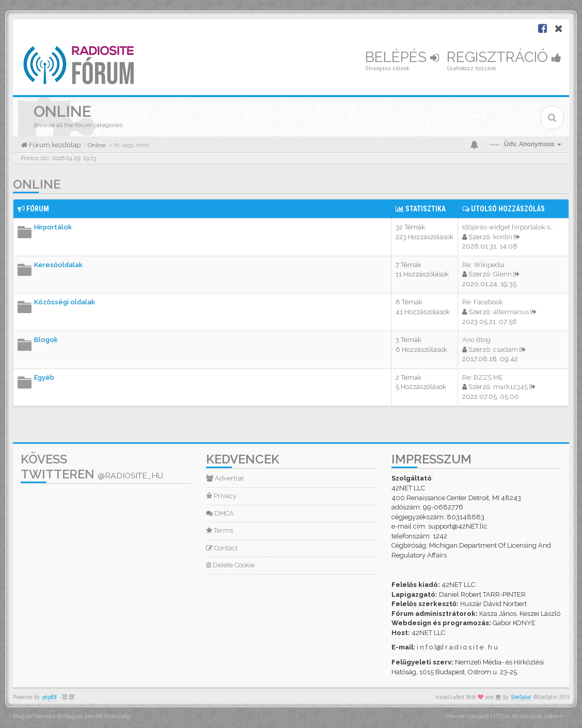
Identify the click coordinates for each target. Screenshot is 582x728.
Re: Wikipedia (483, 265)
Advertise (225, 478)
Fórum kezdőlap (54, 145)
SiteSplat (521, 697)
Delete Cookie (230, 565)
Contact (222, 548)
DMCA (220, 513)
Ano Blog (476, 340)
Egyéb (44, 377)
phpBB (50, 697)
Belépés (402, 57)
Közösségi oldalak (65, 302)
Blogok (46, 340)
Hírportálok (53, 227)
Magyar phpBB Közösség (97, 716)
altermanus (511, 312)
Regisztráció (504, 57)
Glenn (502, 274)
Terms (219, 530)
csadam (506, 350)
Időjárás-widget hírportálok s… (508, 227)
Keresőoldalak (58, 265)
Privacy (221, 496)
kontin (503, 237)
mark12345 (510, 387)
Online (37, 184)
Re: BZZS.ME (483, 377)
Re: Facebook (483, 302)
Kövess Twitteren (92, 467)
